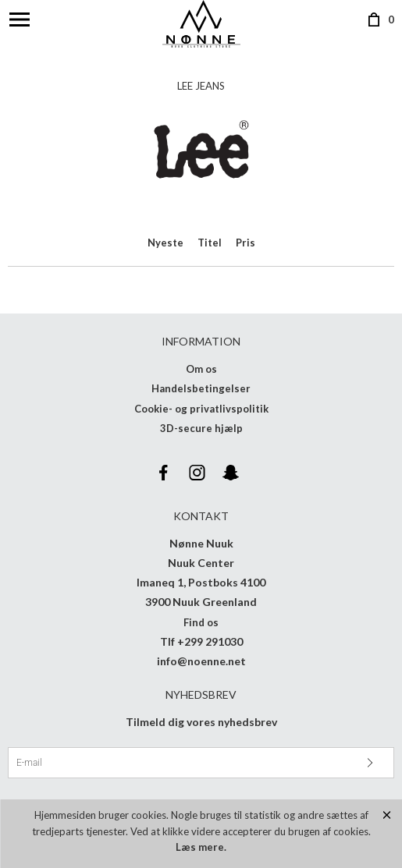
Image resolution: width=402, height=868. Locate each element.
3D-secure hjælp (201, 428)
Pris (245, 243)
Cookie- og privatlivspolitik (201, 409)
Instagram (197, 473)
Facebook (164, 473)
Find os (201, 622)
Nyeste (165, 243)
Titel (210, 243)
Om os (201, 369)
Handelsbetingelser (201, 388)
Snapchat (231, 473)
